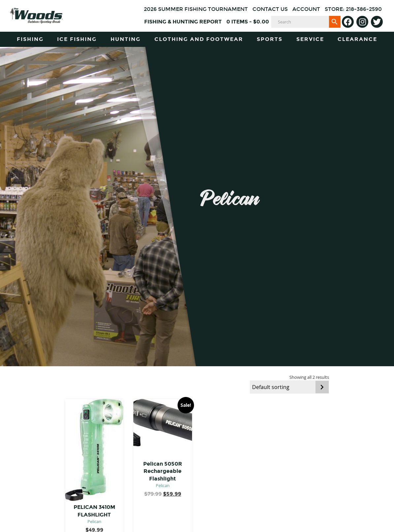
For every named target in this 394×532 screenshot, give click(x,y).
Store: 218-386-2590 (353, 9)
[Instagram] (362, 22)
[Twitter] (377, 22)
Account (306, 9)
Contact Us (270, 9)
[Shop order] (289, 387)
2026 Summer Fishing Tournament (196, 9)
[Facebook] (348, 22)
